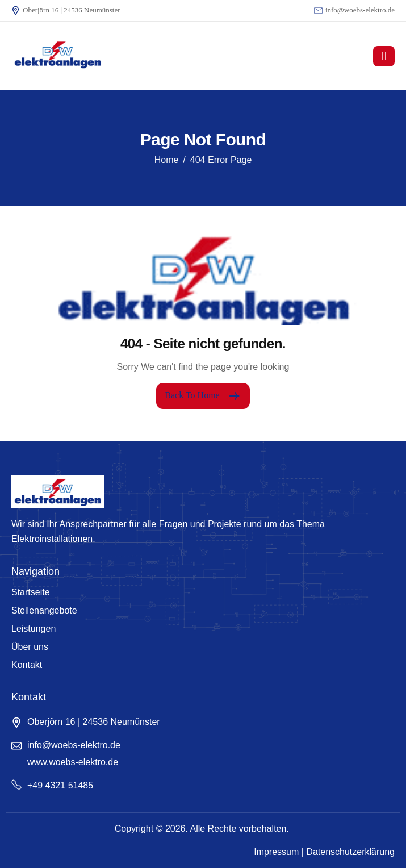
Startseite (31, 592)
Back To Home (203, 396)
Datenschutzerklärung (350, 852)
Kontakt (27, 665)
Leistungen (34, 629)
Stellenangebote (44, 610)
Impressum (276, 852)
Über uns (30, 647)
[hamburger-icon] (384, 56)
